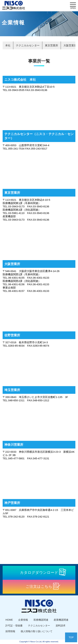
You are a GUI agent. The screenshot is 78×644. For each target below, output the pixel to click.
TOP (71, 637)
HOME (9, 620)
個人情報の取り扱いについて (37, 631)
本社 (8, 45)
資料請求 (61, 626)
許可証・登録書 (14, 626)
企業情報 (23, 620)
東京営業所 (52, 45)
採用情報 (10, 631)
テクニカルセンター (28, 45)
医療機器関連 (41, 620)
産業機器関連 (61, 620)
